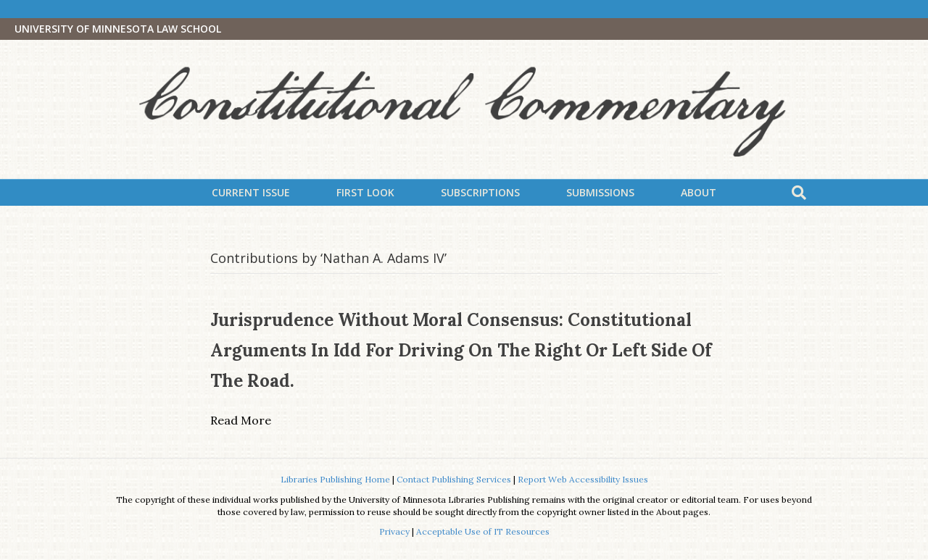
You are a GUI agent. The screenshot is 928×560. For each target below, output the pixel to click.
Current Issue (251, 192)
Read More (241, 420)
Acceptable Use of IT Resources (483, 531)
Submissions (600, 192)
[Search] (799, 193)
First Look (365, 192)
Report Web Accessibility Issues (583, 479)
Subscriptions (480, 192)
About (699, 192)
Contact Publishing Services (454, 479)
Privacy (394, 531)
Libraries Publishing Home (335, 479)
